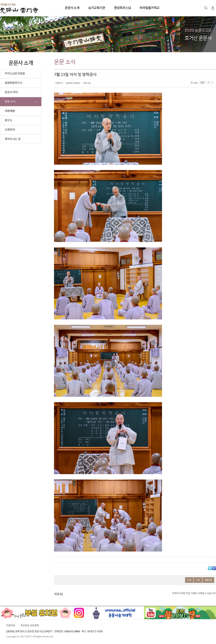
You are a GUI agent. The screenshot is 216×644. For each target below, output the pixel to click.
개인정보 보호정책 (30, 626)
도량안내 (10, 130)
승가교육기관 (97, 8)
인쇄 (194, 83)
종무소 (8, 120)
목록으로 (208, 580)
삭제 (198, 580)
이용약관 (10, 626)
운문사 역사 (11, 92)
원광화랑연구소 (13, 83)
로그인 (213, 8)
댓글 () (58, 594)
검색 (206, 8)
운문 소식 (10, 102)
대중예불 (10, 111)
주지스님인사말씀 (15, 74)
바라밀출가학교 (149, 8)
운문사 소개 (72, 8)
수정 (189, 580)
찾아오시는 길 (13, 139)
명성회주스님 (122, 8)
